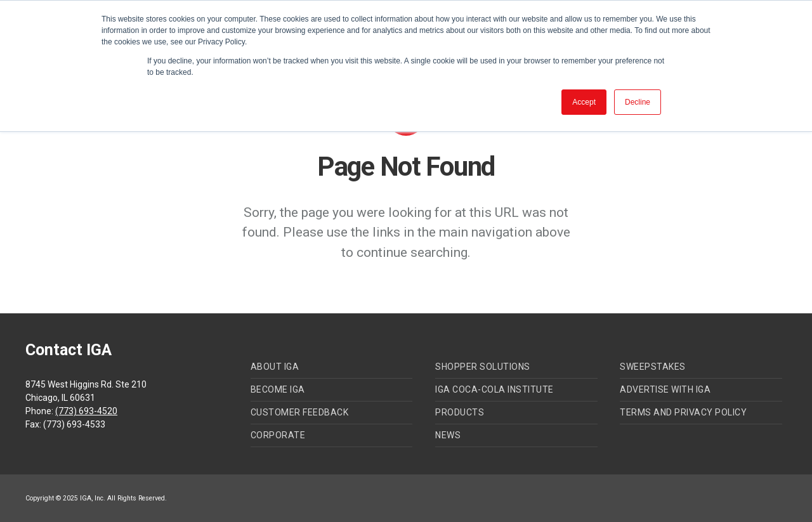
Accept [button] (584, 102)
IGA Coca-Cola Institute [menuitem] (494, 389)
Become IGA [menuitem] (278, 389)
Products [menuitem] (460, 412)
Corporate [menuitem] (278, 435)
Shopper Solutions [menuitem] (483, 367)
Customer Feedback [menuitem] (300, 412)
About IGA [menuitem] (275, 367)
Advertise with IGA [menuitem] (665, 389)
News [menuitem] (448, 435)
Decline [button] (638, 102)
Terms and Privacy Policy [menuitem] (683, 412)
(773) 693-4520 (86, 411)
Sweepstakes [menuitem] (653, 367)
